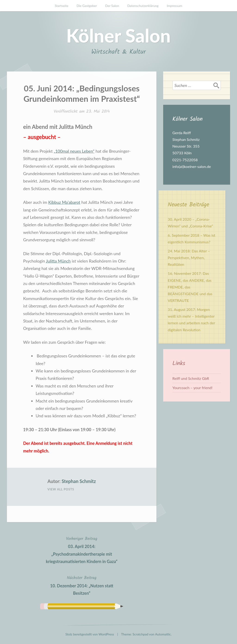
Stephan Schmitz (79, 481)
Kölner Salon (118, 35)
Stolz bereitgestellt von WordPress (90, 634)
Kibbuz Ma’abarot (64, 202)
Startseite (62, 6)
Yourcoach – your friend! (192, 388)
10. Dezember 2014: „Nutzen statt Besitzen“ (82, 585)
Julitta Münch (58, 261)
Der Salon (112, 6)
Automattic (163, 634)
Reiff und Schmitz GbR (191, 378)
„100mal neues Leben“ (74, 151)
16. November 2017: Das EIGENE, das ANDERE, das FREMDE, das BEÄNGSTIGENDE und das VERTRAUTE (190, 287)
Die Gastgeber (87, 6)
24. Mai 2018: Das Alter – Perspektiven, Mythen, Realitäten (189, 258)
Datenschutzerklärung (143, 6)
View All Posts (61, 489)
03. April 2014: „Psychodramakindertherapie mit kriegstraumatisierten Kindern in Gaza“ (82, 550)
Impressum (174, 6)
